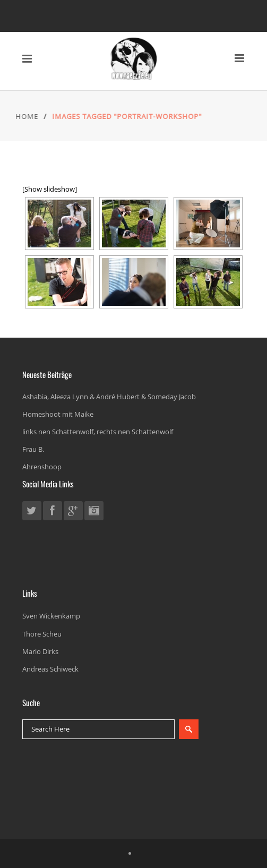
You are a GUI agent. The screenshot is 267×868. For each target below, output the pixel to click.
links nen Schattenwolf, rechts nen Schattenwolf (98, 432)
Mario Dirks (40, 651)
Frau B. (33, 449)
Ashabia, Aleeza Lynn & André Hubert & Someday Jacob (109, 397)
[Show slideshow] (50, 189)
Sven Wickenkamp (51, 616)
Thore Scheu (42, 634)
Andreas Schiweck (50, 669)
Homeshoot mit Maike (58, 414)
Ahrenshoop (42, 467)
